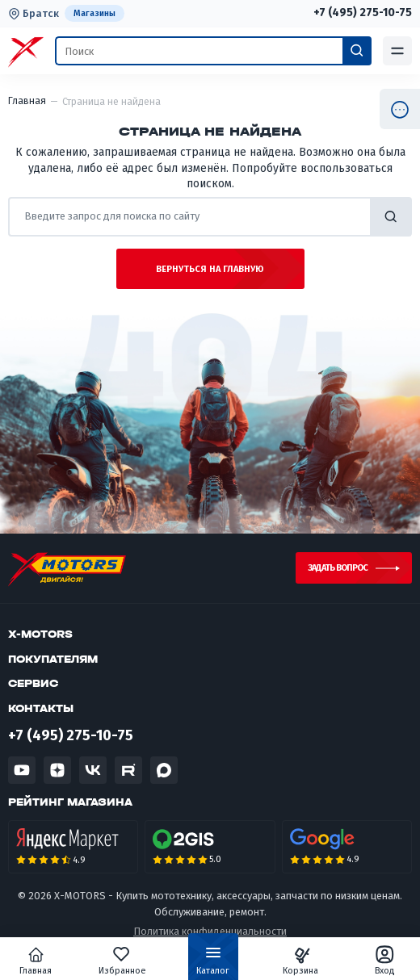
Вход (385, 961)
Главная (36, 961)
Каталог (213, 964)
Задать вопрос (338, 568)
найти (391, 217)
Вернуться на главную (210, 269)
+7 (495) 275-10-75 (363, 13)
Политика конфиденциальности (210, 931)
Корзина (300, 961)
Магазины (94, 13)
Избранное (122, 961)
